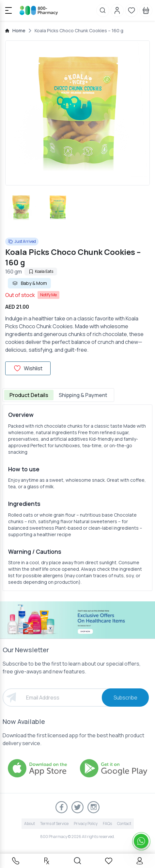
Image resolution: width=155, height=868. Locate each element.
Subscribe (125, 698)
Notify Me (48, 295)
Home (19, 30)
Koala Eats (41, 271)
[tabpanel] (77, 498)
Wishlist (28, 368)
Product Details (29, 395)
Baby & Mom (29, 283)
